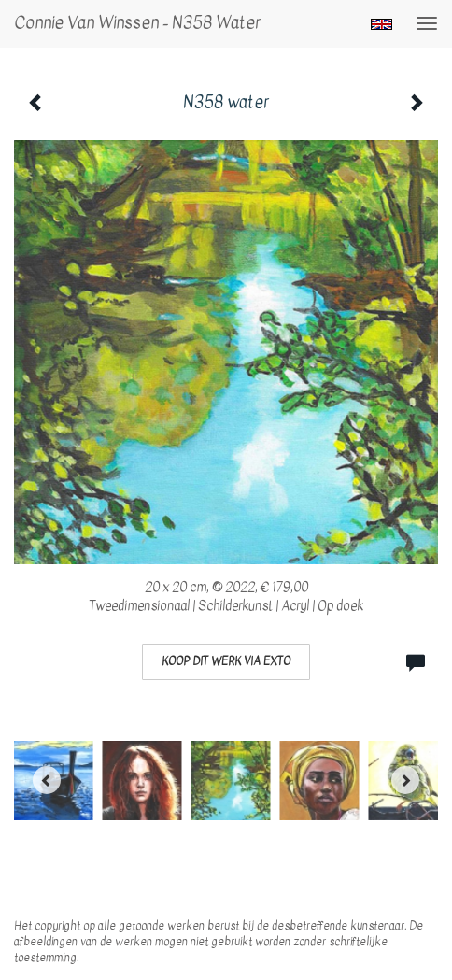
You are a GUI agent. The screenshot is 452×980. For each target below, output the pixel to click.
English (381, 24)
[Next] (405, 780)
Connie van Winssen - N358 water (137, 23)
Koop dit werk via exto (226, 661)
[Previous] (47, 780)
